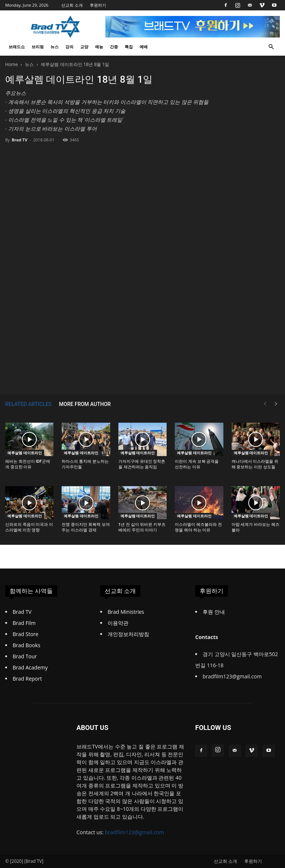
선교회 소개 (72, 5)
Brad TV (19, 140)
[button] (271, 47)
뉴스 (55, 47)
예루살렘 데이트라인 (25, 453)
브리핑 (38, 47)
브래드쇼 (17, 47)
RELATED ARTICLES (28, 404)
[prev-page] (265, 404)
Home (12, 64)
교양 (84, 47)
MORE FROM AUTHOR (85, 404)
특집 (129, 47)
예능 (99, 47)
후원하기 (98, 5)
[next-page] (276, 404)
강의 (69, 47)
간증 (114, 47)
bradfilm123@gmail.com (135, 832)
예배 (144, 47)
